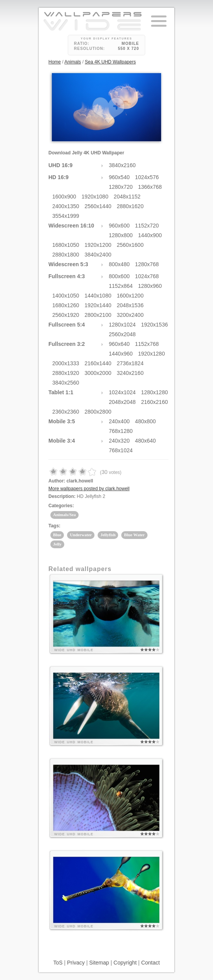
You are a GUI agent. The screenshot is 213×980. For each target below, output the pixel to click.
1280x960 (150, 286)
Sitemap (99, 963)
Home (55, 62)
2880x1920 (66, 373)
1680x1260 (66, 305)
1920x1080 (95, 197)
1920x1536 (154, 325)
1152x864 (121, 286)
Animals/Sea (64, 515)
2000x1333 (66, 363)
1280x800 (121, 235)
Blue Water (134, 535)
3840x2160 (122, 165)
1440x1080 (98, 296)
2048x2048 (122, 402)
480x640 (146, 441)
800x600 (119, 276)
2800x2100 (98, 315)
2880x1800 (66, 255)
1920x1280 (151, 354)
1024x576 (147, 177)
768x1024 (121, 450)
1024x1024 (122, 392)
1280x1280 (154, 392)
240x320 (119, 441)
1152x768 (147, 344)
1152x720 (147, 226)
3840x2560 (66, 383)
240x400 (119, 421)
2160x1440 (98, 363)
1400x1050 (66, 296)
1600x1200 (130, 296)
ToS (58, 963)
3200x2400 (130, 315)
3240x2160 (130, 373)
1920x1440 (98, 305)
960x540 (119, 177)
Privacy (76, 963)
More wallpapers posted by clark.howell (89, 489)
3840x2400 (98, 255)
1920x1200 (98, 245)
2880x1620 (130, 206)
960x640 (119, 344)
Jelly (57, 544)
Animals (73, 62)
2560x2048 (122, 334)
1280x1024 (122, 325)
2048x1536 (130, 305)
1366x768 (150, 187)
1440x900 (150, 235)
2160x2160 (154, 402)
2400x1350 (66, 206)
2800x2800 (98, 412)
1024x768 (147, 276)
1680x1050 (66, 245)
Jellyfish (108, 535)
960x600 (119, 226)
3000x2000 (98, 373)
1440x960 (121, 354)
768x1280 (121, 431)
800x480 (119, 264)
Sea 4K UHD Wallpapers (110, 62)
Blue (57, 535)
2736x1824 (130, 363)
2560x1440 (98, 206)
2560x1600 (130, 245)
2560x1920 (66, 315)
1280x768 (147, 264)
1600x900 (64, 197)
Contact (150, 963)
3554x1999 (66, 216)
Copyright (125, 963)
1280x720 (121, 187)
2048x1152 (127, 197)
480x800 (146, 421)
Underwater (81, 535)
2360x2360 (66, 412)
